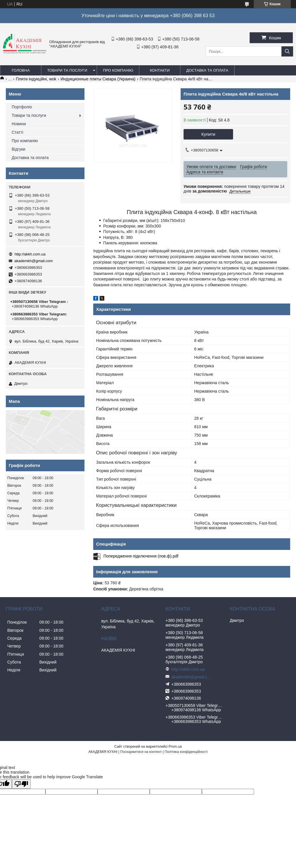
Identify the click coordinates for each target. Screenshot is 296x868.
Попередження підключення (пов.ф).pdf (141, 556)
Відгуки (18, 149)
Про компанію (118, 70)
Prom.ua (175, 747)
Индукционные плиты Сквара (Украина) (98, 79)
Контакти (160, 70)
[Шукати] (287, 51)
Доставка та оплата (207, 70)
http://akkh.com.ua (30, 254)
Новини (19, 124)
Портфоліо (22, 107)
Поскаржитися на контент (141, 752)
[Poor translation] (21, 784)
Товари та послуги (67, 70)
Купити (208, 134)
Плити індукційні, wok (36, 79)
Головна (21, 70)
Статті (17, 132)
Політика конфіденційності (186, 752)
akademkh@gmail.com (34, 261)
